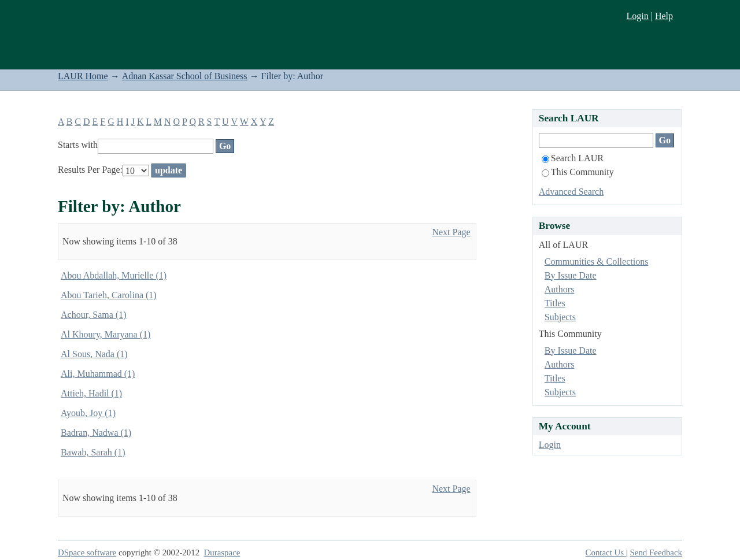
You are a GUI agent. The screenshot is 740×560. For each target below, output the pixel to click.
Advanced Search (571, 192)
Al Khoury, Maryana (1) (106, 334)
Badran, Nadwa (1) (96, 433)
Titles (555, 303)
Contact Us (606, 552)
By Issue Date (571, 275)
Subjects (560, 317)
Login (637, 16)
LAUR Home (83, 76)
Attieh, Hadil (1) (91, 393)
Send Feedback (656, 552)
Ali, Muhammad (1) (98, 374)
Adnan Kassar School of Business (185, 76)
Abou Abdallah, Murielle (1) (114, 275)
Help (664, 16)
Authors (560, 289)
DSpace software (87, 552)
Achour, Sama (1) (94, 315)
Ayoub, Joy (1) (88, 413)
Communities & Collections (597, 262)
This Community (578, 172)
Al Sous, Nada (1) (94, 354)
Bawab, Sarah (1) (93, 452)
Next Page (451, 232)
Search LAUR (573, 158)
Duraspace (222, 552)
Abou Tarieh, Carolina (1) (109, 295)
